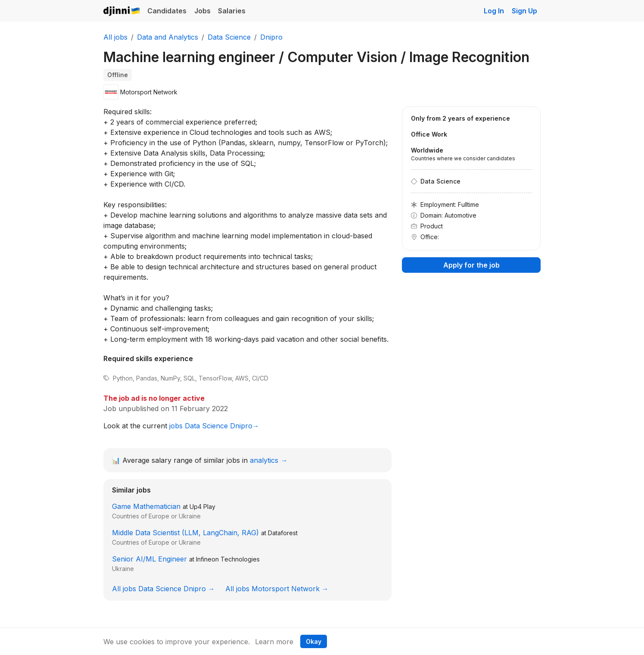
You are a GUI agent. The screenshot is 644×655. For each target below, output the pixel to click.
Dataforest (283, 533)
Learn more (274, 642)
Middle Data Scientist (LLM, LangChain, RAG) (185, 533)
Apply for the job (471, 265)
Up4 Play (202, 507)
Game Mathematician (146, 506)
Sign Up (524, 11)
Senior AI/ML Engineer (149, 559)
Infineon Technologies (228, 559)
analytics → (269, 460)
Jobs (202, 11)
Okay (314, 641)
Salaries (232, 11)
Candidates (167, 11)
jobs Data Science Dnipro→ (214, 426)
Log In (494, 11)
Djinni (122, 11)
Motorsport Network (149, 92)
